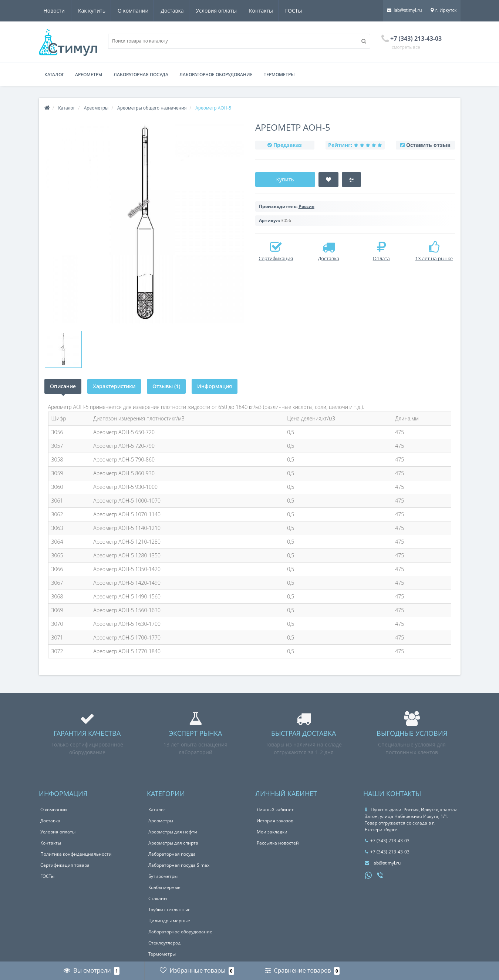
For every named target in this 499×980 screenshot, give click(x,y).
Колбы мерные (164, 887)
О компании (100, 11)
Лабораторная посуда (141, 75)
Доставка (140, 11)
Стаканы (158, 898)
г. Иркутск (443, 10)
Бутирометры (163, 876)
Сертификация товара (65, 865)
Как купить (57, 11)
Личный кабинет (275, 810)
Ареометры (89, 75)
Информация (215, 386)
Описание (63, 386)
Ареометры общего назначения (152, 108)
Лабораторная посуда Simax (179, 865)
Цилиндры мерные (169, 921)
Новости (297, 11)
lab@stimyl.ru (404, 10)
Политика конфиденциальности (76, 854)
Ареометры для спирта (173, 843)
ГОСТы (265, 11)
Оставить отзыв (428, 145)
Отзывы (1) (166, 386)
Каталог (54, 75)
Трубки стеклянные (169, 909)
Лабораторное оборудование (216, 75)
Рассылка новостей (278, 843)
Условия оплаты (185, 11)
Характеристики (114, 386)
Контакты (231, 11)
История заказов (275, 821)
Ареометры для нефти (173, 832)
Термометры (279, 75)
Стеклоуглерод (164, 943)
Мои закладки (272, 832)
